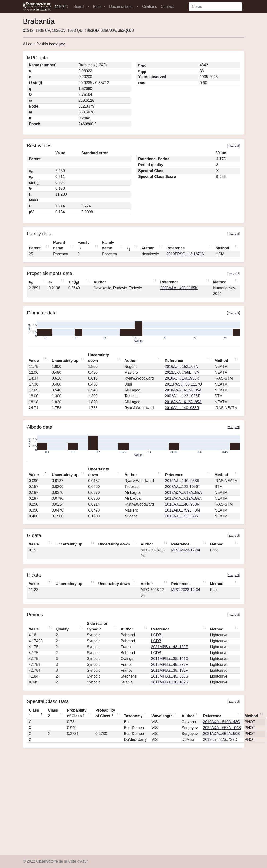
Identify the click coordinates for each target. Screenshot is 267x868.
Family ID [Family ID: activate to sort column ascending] (84, 245)
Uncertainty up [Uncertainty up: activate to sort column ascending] (65, 361)
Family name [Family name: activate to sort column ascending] (108, 245)
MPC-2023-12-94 (186, 550)
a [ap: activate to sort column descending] (31, 282)
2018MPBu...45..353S (170, 676)
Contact (167, 6)
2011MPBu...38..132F (170, 670)
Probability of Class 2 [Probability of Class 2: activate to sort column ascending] (105, 713)
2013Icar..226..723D (220, 740)
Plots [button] (98, 6)
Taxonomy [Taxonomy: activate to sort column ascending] (133, 716)
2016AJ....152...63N (181, 367)
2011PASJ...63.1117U (183, 384)
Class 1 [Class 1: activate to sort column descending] (34, 713)
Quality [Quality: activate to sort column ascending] (62, 629)
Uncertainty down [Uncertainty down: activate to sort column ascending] (99, 358)
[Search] (215, 7)
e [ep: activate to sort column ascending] (50, 282)
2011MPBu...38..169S (170, 682)
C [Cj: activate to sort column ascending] (128, 248)
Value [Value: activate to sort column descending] (34, 361)
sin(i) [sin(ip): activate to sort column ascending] (74, 282)
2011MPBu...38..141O (170, 659)
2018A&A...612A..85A (183, 390)
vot (62, 44)
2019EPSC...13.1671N (185, 254)
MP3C (61, 7)
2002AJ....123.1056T (182, 396)
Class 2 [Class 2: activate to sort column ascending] (53, 713)
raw (230, 146)
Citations (150, 6)
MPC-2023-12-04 (186, 590)
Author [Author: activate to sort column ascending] (147, 248)
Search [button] (80, 6)
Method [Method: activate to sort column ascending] (222, 248)
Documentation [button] (122, 6)
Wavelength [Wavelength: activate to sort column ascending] (162, 716)
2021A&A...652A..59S (221, 734)
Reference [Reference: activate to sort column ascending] (175, 248)
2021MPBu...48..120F (170, 647)
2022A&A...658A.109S (222, 728)
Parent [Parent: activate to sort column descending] (35, 248)
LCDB (156, 635)
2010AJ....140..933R (182, 378)
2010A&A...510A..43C (222, 722)
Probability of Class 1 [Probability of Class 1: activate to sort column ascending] (77, 713)
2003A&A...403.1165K (179, 288)
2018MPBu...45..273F (170, 665)
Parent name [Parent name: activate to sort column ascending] (59, 245)
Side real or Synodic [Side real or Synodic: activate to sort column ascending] (97, 626)
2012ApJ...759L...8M (182, 372)
